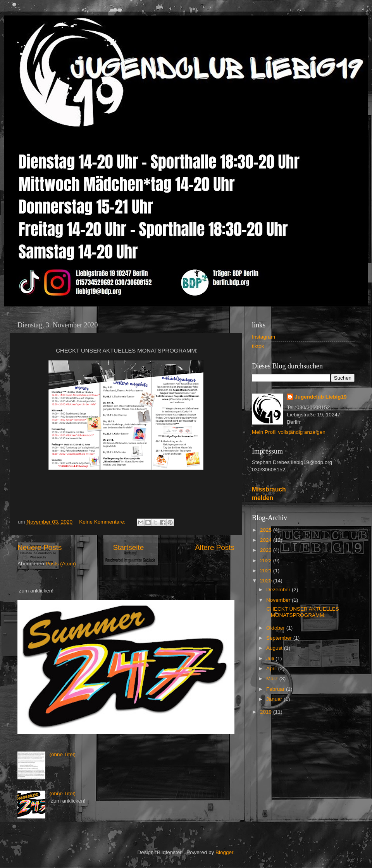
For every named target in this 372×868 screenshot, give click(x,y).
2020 (267, 581)
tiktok (258, 346)
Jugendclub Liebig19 (320, 397)
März (273, 679)
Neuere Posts (40, 547)
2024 (267, 540)
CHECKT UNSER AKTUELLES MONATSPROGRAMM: (302, 612)
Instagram (263, 337)
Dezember (279, 590)
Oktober (276, 628)
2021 (267, 571)
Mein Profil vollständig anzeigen (289, 432)
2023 (267, 550)
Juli (271, 658)
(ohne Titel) (62, 754)
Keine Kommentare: (103, 522)
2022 (267, 561)
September (280, 638)
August (275, 648)
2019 (267, 712)
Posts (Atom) (61, 564)
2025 (267, 530)
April (272, 669)
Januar (275, 699)
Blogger (224, 852)
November (279, 600)
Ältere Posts (215, 547)
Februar (276, 689)
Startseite (128, 547)
